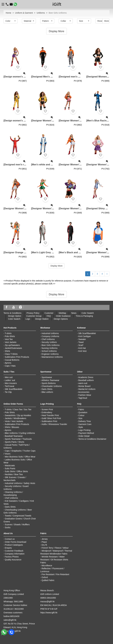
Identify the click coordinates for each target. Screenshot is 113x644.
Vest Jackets (11, 342)
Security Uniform (49, 342)
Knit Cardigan (85, 336)
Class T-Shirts (11, 354)
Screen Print (47, 409)
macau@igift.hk (47, 602)
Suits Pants (10, 468)
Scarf (81, 345)
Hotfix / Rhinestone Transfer (54, 424)
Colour (81, 415)
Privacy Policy (33, 313)
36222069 (19, 609)
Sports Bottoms (49, 383)
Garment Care (85, 424)
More (107, 21)
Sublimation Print (49, 421)
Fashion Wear (85, 395)
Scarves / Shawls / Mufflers (17, 525)
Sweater (82, 339)
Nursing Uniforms (50, 348)
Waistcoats (10, 466)
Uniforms (41, 13)
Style (81, 427)
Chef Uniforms (48, 339)
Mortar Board (84, 386)
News (74, 313)
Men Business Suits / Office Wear (20, 457)
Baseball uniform (86, 380)
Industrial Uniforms (50, 333)
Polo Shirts (10, 412)
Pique (44, 542)
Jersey (45, 539)
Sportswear (47, 377)
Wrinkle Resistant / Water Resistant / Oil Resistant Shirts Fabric (54, 560)
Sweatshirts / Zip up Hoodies (18, 415)
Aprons (8, 363)
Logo (28, 319)
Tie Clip (8, 392)
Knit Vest (82, 351)
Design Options (61, 319)
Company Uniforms (50, 336)
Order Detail (84, 436)
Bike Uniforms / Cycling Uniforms (20, 433)
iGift (57, 4)
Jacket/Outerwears (13, 348)
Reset (100, 21)
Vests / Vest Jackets (14, 421)
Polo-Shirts (10, 336)
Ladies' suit (10, 380)
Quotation (83, 412)
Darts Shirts (47, 389)
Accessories (84, 392)
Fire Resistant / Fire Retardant (55, 574)
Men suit (9, 377)
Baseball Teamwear (14, 436)
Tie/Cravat (9, 386)
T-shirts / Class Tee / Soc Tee (18, 409)
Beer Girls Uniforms (51, 345)
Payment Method (86, 433)
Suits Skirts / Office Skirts (16, 471)
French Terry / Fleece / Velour (55, 548)
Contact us (10, 539)
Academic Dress (86, 377)
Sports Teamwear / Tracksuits (18, 439)
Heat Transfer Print (50, 415)
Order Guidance (63, 316)
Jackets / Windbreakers (16, 418)
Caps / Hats (10, 366)
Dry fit (44, 545)
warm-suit (83, 383)
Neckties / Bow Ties (14, 474)
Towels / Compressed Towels (18, 516)
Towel (81, 342)
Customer (49, 313)
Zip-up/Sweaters (12, 345)
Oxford (45, 577)
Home (8, 13)
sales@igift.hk (10, 620)
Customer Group (34, 316)
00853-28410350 (48, 598)
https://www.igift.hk (49, 613)
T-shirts (8, 333)
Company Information (15, 554)
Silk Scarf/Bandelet (87, 333)
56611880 (19, 602)
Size (80, 418)
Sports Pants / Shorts (15, 442)
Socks (8, 527)
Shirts (8, 351)
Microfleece (47, 566)
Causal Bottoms (12, 360)
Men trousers (11, 383)
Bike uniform (47, 392)
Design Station (42, 319)
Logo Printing (85, 430)
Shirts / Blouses (12, 427)
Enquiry (8, 548)
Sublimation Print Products (17, 357)
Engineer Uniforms (50, 354)
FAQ (49, 316)
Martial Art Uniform (87, 389)
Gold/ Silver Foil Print (51, 418)
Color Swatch (88, 313)
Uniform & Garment (24, 13)
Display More (56, 266)
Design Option (15, 316)
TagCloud (83, 398)
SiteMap (62, 313)
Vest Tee (9, 339)
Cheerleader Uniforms (52, 386)
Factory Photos (12, 557)
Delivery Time (85, 421)
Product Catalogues (14, 545)
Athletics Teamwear (50, 380)
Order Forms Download (16, 542)
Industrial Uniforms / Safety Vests (20, 483)
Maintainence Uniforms (52, 357)
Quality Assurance (13, 560)
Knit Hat (82, 348)
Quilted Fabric (48, 580)
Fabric (81, 409)
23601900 (8, 598)
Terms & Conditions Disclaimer (92, 439)
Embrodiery (47, 412)
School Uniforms (49, 351)
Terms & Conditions (12, 313)
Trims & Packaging (84, 316)
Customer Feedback (14, 551)
